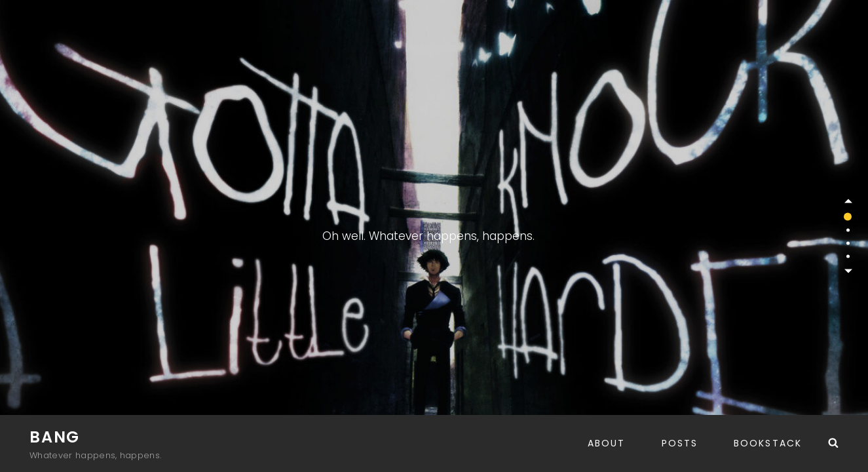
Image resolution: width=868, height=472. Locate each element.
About (607, 443)
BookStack (768, 443)
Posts (680, 443)
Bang (55, 437)
